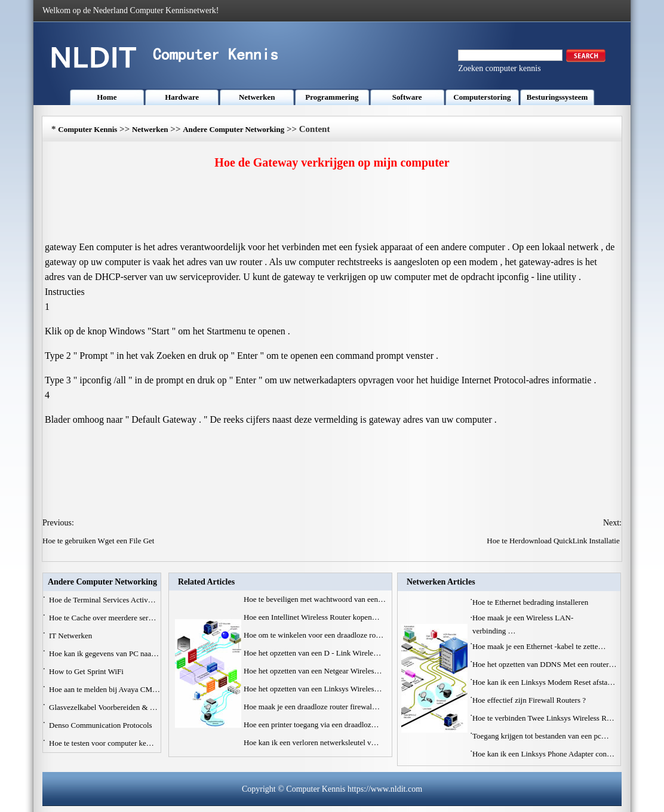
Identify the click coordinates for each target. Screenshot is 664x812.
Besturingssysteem (557, 97)
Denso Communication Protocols (102, 725)
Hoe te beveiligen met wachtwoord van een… (315, 599)
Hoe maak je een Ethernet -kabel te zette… (539, 646)
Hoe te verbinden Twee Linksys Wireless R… (543, 718)
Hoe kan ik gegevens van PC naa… (104, 653)
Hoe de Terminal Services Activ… (102, 600)
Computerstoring (482, 97)
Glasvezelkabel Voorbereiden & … (103, 707)
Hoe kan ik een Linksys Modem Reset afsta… (544, 682)
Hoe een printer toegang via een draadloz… (311, 725)
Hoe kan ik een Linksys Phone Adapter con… (543, 754)
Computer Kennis (87, 129)
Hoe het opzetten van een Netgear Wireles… (313, 671)
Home (107, 97)
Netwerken (257, 97)
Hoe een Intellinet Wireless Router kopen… (312, 617)
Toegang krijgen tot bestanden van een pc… (541, 736)
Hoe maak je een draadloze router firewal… (312, 707)
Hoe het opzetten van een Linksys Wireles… (313, 689)
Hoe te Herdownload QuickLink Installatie (554, 541)
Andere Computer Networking (233, 129)
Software (407, 97)
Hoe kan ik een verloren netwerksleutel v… (311, 742)
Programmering (332, 97)
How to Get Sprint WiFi (87, 671)
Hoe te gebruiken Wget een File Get (99, 541)
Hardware (182, 97)
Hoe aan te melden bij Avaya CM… (104, 689)
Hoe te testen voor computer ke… (102, 743)
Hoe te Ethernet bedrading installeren (531, 602)
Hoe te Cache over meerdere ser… (102, 618)
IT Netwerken (72, 636)
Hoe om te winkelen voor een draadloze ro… (313, 635)
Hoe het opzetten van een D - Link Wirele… (312, 653)
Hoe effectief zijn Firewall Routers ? (530, 700)
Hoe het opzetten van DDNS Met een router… (545, 664)
